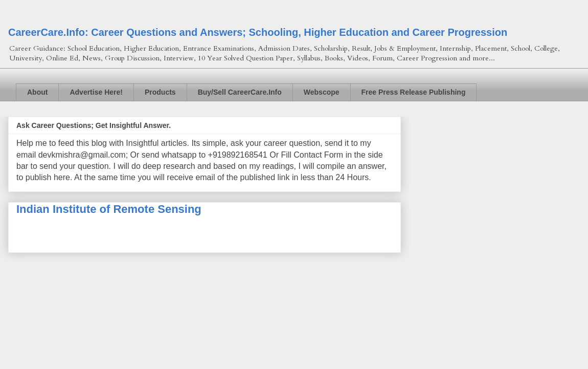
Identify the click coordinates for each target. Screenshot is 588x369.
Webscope (322, 92)
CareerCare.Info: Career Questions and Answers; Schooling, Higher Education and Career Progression (258, 32)
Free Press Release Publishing (414, 92)
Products (160, 92)
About (37, 92)
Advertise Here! (96, 92)
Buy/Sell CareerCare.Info (240, 92)
